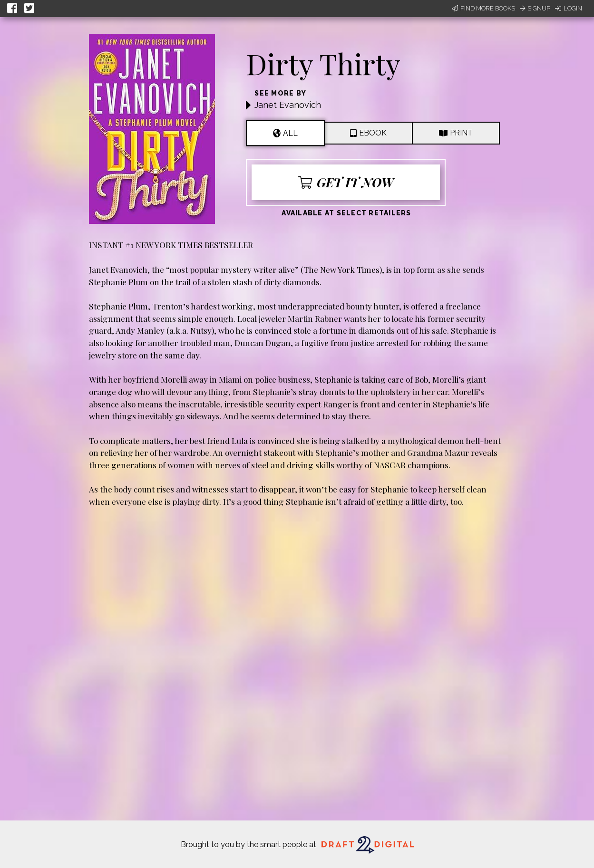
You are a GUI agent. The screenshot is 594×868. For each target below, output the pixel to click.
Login (569, 8)
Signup (535, 8)
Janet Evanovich (288, 105)
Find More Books (483, 8)
